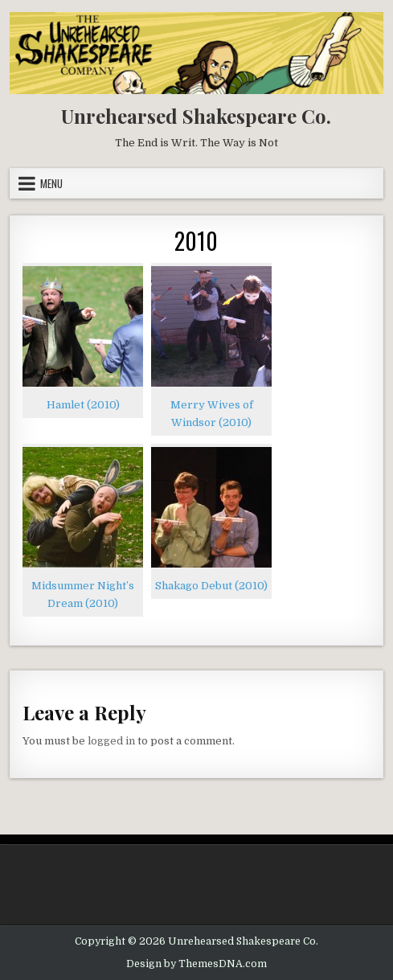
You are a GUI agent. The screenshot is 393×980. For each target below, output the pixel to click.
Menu (51, 183)
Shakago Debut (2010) (211, 586)
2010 (196, 241)
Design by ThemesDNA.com (196, 964)
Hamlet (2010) (83, 405)
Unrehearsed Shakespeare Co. (196, 116)
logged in (111, 741)
